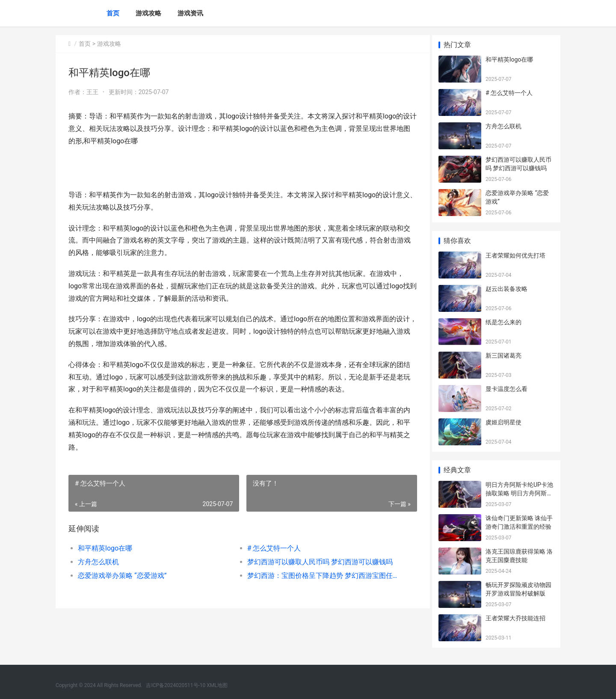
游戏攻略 (148, 13)
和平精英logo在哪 (105, 548)
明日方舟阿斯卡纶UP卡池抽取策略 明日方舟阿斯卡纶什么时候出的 (519, 493)
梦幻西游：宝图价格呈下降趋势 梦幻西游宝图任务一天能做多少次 (318, 576)
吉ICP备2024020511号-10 (176, 685)
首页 (113, 13)
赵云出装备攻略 (506, 289)
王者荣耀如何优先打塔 (515, 255)
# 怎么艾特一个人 (271, 548)
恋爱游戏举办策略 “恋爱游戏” (122, 576)
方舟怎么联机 (98, 562)
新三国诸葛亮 (503, 355)
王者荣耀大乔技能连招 (515, 618)
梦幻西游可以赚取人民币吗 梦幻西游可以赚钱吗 (317, 562)
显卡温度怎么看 (506, 389)
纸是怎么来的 (503, 322)
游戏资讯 (190, 13)
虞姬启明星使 (503, 422)
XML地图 (217, 685)
